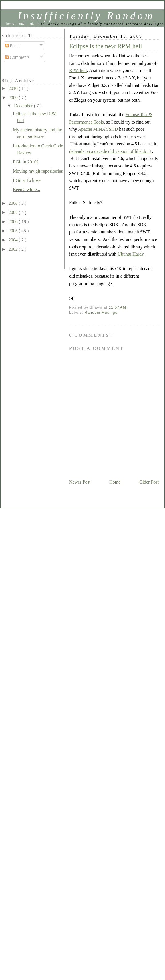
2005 (14, 231)
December (24, 106)
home (10, 24)
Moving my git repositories (38, 171)
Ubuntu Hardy (131, 254)
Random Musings (101, 313)
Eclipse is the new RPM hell (106, 46)
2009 (14, 98)
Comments (17, 57)
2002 (14, 249)
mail (22, 24)
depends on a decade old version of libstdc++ (111, 151)
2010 (14, 88)
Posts (12, 46)
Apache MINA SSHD (98, 129)
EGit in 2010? (26, 162)
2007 (14, 212)
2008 (14, 203)
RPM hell (78, 70)
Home (115, 482)
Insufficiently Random (86, 16)
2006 (14, 222)
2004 (14, 240)
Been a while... (27, 189)
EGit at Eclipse (27, 180)
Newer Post (80, 482)
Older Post (149, 482)
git (32, 24)
